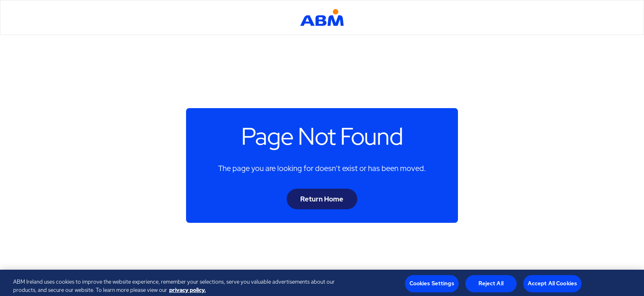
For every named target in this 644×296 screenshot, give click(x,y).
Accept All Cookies (552, 285)
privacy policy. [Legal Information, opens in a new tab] (187, 292)
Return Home (322, 199)
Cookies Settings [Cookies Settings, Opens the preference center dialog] (432, 285)
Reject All (491, 285)
